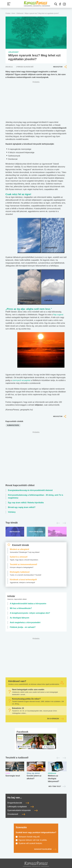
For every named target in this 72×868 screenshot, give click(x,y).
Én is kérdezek (56, 719)
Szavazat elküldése (45, 849)
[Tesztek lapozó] (36, 758)
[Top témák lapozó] (36, 523)
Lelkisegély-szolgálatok (21, 807)
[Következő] (64, 523)
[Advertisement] (37, 458)
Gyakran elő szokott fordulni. (30, 843)
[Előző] (58, 523)
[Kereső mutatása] (56, 4)
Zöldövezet (20, 13)
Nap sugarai (58, 315)
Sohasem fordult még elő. (29, 837)
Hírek (13, 13)
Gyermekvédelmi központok (23, 810)
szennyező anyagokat (21, 380)
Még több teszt (55, 786)
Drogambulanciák (18, 803)
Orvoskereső (16, 814)
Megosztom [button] (60, 67)
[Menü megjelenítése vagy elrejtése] (9, 4)
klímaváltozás (13, 425)
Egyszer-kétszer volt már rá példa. (33, 840)
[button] (60, 4)
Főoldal (8, 13)
